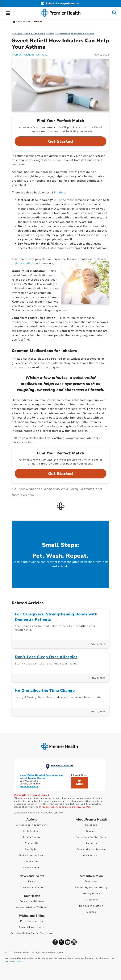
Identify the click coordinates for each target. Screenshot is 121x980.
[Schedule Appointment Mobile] (60, 4)
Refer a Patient (32, 868)
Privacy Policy (91, 894)
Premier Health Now (32, 901)
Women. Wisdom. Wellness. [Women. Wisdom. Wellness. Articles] (30, 55)
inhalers (60, 192)
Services (91, 831)
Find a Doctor (32, 837)
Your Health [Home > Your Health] (24, 22)
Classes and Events (32, 887)
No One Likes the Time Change (45, 691)
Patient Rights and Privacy (91, 887)
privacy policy (16, 961)
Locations (91, 825)
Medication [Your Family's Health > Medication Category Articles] (63, 34)
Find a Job (32, 862)
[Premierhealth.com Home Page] (14, 22)
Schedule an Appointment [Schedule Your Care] (32, 825)
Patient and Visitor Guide (91, 837)
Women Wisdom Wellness (32, 907)
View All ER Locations (32, 795)
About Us (91, 843)
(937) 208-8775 (29, 787)
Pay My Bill (32, 849)
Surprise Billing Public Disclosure (32, 933)
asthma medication (25, 263)
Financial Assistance (32, 927)
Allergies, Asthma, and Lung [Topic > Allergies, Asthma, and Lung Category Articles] (28, 34)
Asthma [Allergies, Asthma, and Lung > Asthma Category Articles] (50, 34)
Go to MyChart (32, 831)
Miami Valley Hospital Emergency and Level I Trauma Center (42, 777)
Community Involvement (91, 849)
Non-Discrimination (91, 906)
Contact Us (32, 843)
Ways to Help (91, 855)
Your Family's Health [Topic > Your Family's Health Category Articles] (82, 34)
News (32, 881)
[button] (8, 13)
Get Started (61, 141)
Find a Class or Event (32, 855)
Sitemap (91, 912)
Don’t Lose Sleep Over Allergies (46, 657)
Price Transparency (32, 921)
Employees (91, 881)
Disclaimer (91, 900)
